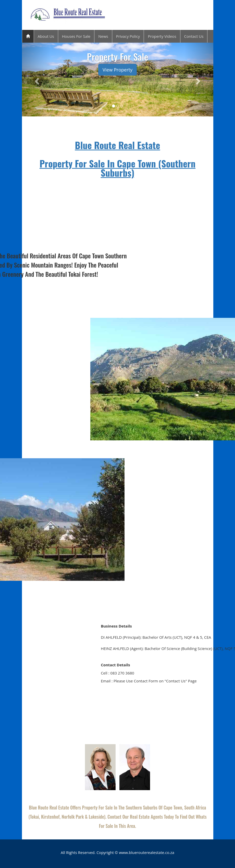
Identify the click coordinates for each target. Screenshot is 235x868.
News (103, 36)
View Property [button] (117, 70)
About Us (46, 36)
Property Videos (162, 36)
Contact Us (194, 36)
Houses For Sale (76, 36)
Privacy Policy (128, 36)
